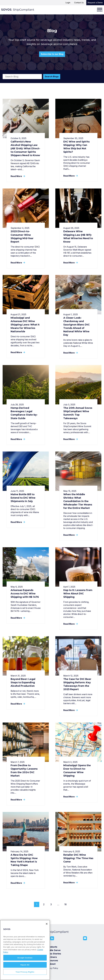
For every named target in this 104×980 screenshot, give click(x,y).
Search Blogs (52, 76)
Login (68, 3)
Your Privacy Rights (25, 972)
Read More (18, 176)
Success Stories (52, 954)
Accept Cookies (25, 958)
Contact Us (79, 3)
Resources (52, 961)
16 (65, 904)
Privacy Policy (52, 968)
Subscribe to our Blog (52, 54)
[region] (25, 950)
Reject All (25, 965)
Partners (52, 957)
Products (52, 947)
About (52, 964)
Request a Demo (95, 3)
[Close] (47, 924)
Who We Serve (52, 950)
